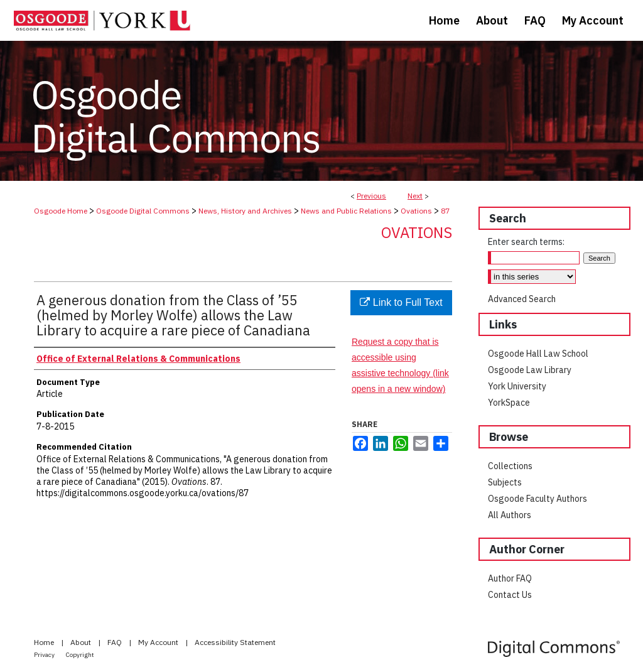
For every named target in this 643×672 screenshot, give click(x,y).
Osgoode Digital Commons (143, 211)
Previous (371, 196)
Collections (510, 466)
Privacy (45, 655)
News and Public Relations (346, 211)
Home (45, 642)
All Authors (510, 515)
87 (445, 211)
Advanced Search (522, 299)
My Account (159, 642)
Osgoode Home (61, 211)
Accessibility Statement (235, 642)
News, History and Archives (245, 211)
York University (517, 386)
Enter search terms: (526, 242)
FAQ (116, 642)
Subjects (505, 482)
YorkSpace (509, 403)
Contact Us (510, 595)
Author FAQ (510, 578)
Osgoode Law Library (530, 370)
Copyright (80, 655)
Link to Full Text (401, 302)
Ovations (416, 211)
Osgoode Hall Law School (538, 354)
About (82, 642)
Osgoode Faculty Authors (538, 499)
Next (415, 196)
